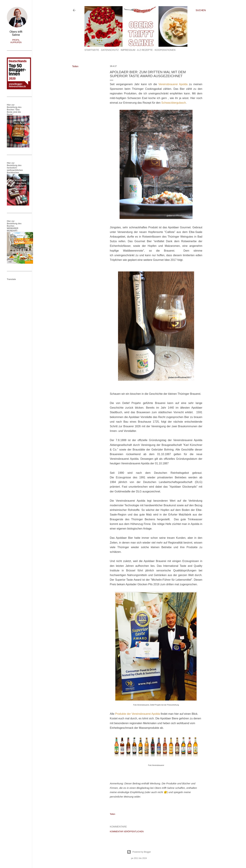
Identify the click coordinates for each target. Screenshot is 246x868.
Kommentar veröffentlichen (127, 832)
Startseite (92, 50)
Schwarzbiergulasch (174, 103)
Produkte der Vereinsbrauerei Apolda (137, 714)
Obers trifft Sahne (16, 33)
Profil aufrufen (16, 41)
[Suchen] (201, 10)
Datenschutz (110, 50)
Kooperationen (165, 50)
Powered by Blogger (139, 852)
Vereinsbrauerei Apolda (173, 84)
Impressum (128, 50)
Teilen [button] (75, 66)
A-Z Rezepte (145, 50)
